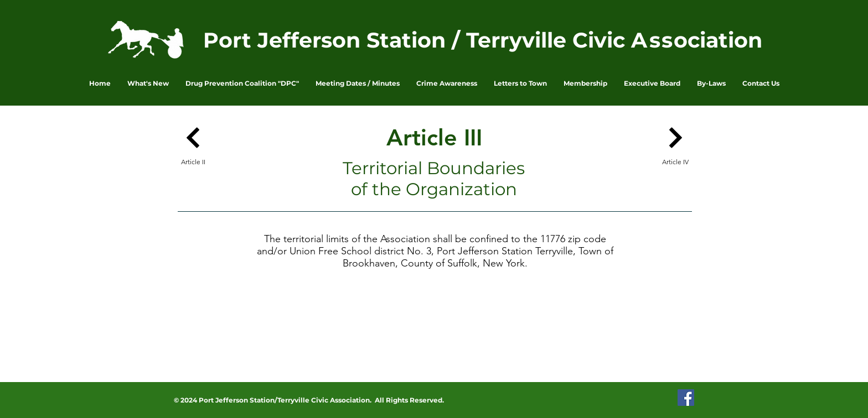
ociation (718, 40)
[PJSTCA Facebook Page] (686, 398)
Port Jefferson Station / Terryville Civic (417, 40)
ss (662, 40)
